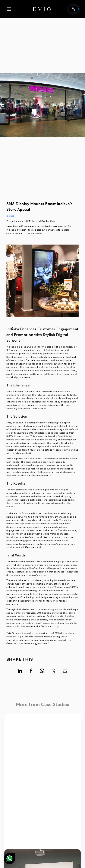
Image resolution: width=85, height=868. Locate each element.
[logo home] (42, 9)
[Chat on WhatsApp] (9, 859)
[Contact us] (74, 9)
